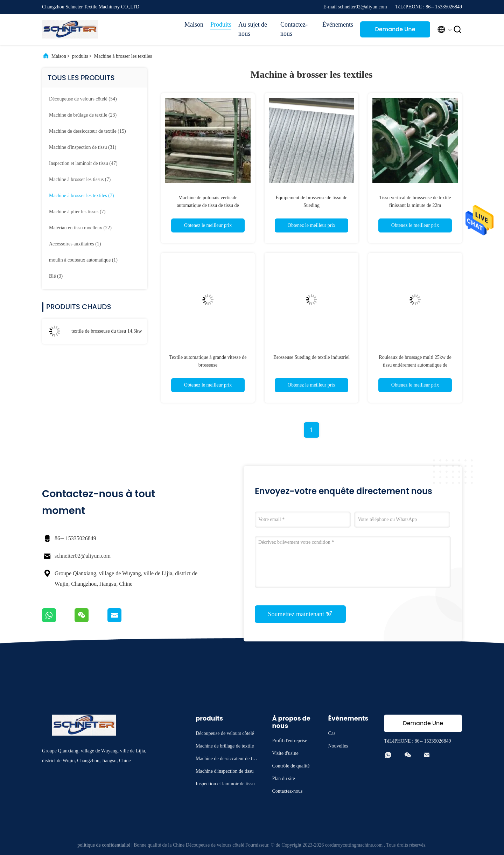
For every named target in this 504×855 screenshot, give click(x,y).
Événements (338, 25)
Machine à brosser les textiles (123, 56)
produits (80, 56)
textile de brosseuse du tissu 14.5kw (107, 331)
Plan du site (283, 778)
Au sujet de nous (253, 29)
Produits (221, 25)
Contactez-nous (294, 29)
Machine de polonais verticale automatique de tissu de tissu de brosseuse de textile (208, 205)
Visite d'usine (285, 753)
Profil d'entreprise (289, 741)
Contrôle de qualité (291, 766)
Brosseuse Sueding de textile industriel (311, 357)
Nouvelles (338, 746)
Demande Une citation (395, 31)
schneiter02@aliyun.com (83, 556)
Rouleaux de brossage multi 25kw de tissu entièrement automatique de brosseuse (415, 365)
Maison (194, 25)
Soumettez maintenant (300, 614)
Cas (332, 733)
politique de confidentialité (104, 845)
